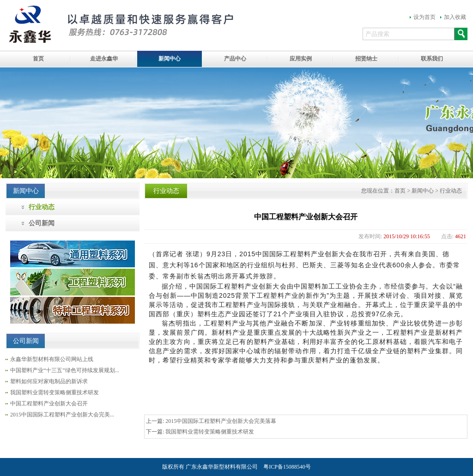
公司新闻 (42, 223)
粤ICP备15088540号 (287, 467)
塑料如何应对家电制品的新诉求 (49, 381)
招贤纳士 (366, 59)
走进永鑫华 (104, 59)
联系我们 (432, 59)
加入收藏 (455, 17)
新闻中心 (170, 59)
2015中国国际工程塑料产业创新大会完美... (62, 415)
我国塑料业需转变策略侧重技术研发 (55, 392)
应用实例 (301, 59)
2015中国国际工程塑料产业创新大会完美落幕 (221, 421)
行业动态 (42, 207)
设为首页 (424, 17)
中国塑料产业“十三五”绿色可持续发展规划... (65, 370)
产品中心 (235, 59)
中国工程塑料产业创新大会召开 (49, 404)
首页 (38, 59)
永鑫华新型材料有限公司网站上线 (52, 359)
